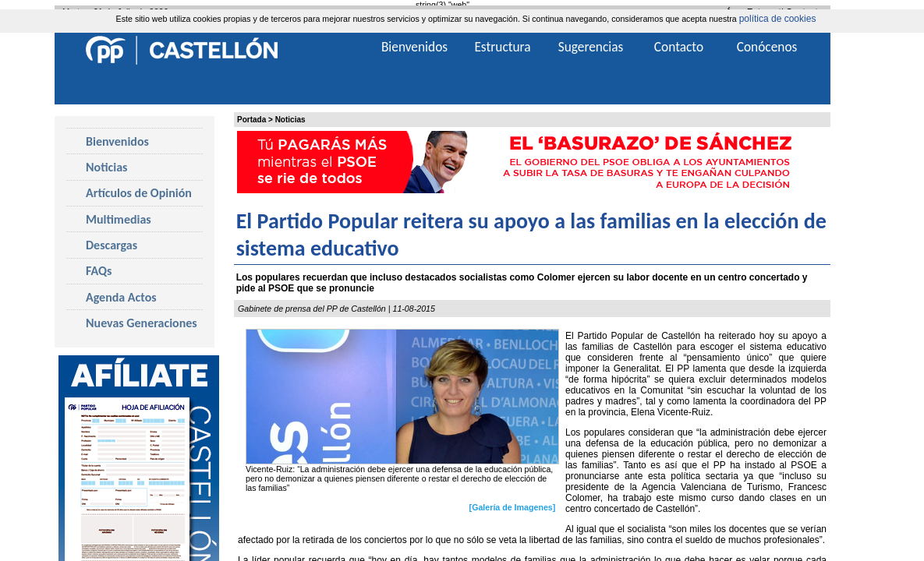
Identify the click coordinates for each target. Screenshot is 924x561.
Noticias (290, 120)
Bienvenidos (117, 141)
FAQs (99, 271)
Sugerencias (591, 47)
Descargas (112, 245)
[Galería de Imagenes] (513, 506)
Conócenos (767, 47)
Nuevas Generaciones (142, 323)
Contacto (679, 47)
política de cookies (778, 19)
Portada (251, 120)
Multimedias (119, 219)
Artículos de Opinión (139, 193)
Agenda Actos (121, 297)
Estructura (502, 47)
